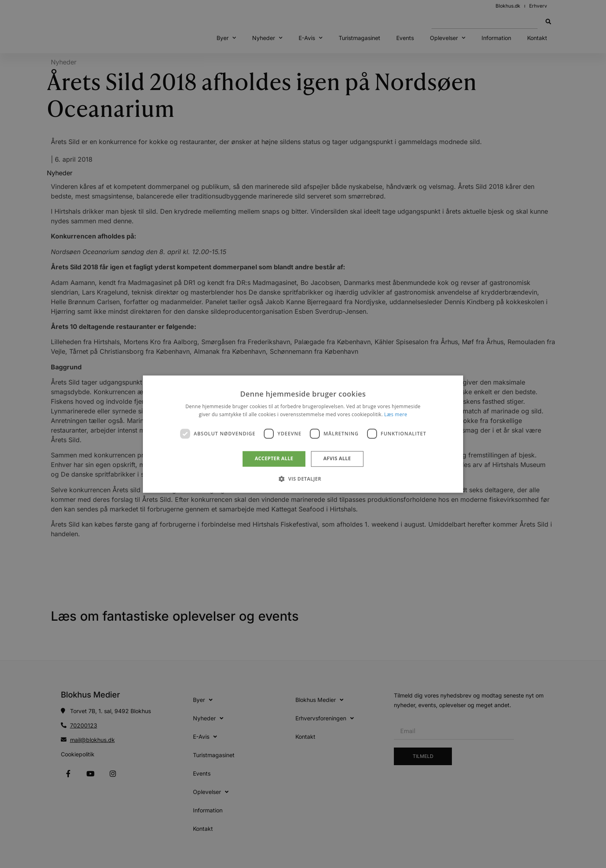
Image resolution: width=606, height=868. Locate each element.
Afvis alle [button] (337, 459)
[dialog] (303, 434)
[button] (303, 479)
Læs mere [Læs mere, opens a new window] (396, 414)
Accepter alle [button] (274, 459)
